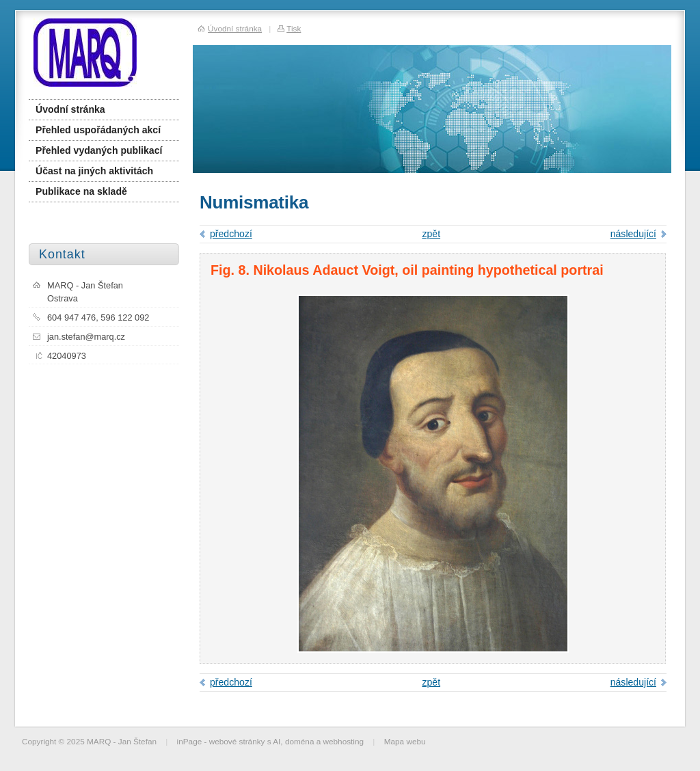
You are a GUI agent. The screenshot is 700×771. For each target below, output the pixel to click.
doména (300, 741)
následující (633, 234)
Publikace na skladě (81, 191)
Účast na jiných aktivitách (94, 171)
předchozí (231, 234)
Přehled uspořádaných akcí (98, 130)
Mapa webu (405, 741)
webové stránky (237, 741)
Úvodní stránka (70, 109)
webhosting (344, 741)
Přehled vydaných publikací (99, 150)
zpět (431, 234)
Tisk (294, 28)
